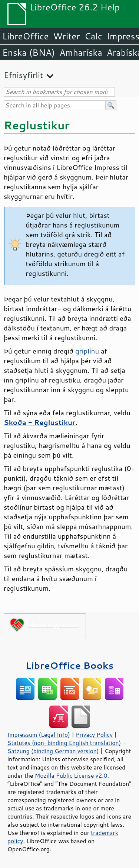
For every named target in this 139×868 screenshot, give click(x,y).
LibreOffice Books (70, 665)
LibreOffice (25, 36)
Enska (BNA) (29, 52)
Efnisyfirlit (23, 75)
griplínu (87, 351)
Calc (93, 36)
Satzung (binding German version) (53, 751)
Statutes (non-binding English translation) (64, 743)
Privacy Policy (94, 735)
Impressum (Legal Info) (39, 735)
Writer (66, 36)
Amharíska (81, 52)
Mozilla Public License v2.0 (71, 775)
